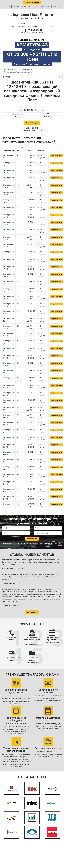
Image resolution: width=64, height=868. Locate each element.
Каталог (16, 7)
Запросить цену (32, 123)
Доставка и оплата (43, 7)
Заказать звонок (32, 2)
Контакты (57, 7)
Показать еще (32, 612)
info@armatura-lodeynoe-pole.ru (32, 32)
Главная (7, 7)
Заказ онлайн (27, 7)
